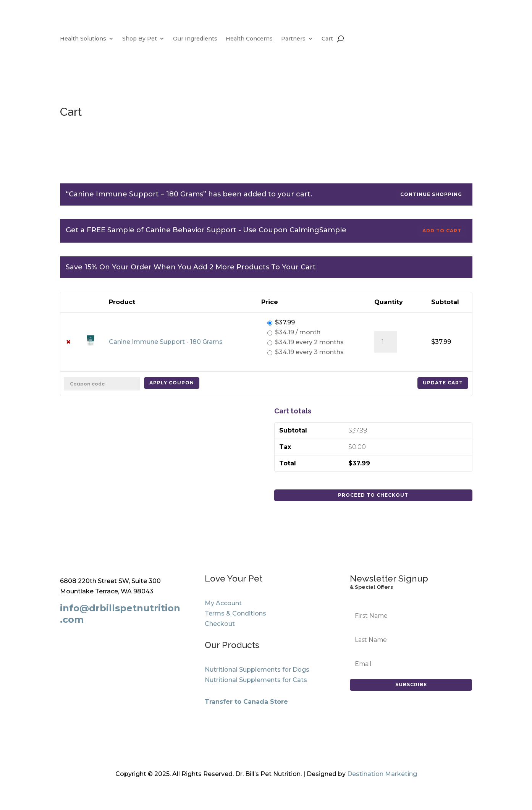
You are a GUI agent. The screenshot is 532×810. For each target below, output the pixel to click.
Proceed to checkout (373, 495)
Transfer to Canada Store (246, 702)
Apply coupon (172, 383)
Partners (293, 39)
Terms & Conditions (235, 613)
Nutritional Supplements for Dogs (257, 670)
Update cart (443, 383)
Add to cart (442, 231)
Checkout (220, 624)
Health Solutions (83, 39)
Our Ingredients (195, 39)
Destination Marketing (382, 774)
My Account (223, 603)
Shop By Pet (140, 39)
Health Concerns (249, 39)
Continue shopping (431, 194)
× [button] (68, 342)
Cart (327, 39)
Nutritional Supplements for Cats (256, 680)
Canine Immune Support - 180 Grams (166, 342)
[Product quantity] (386, 342)
